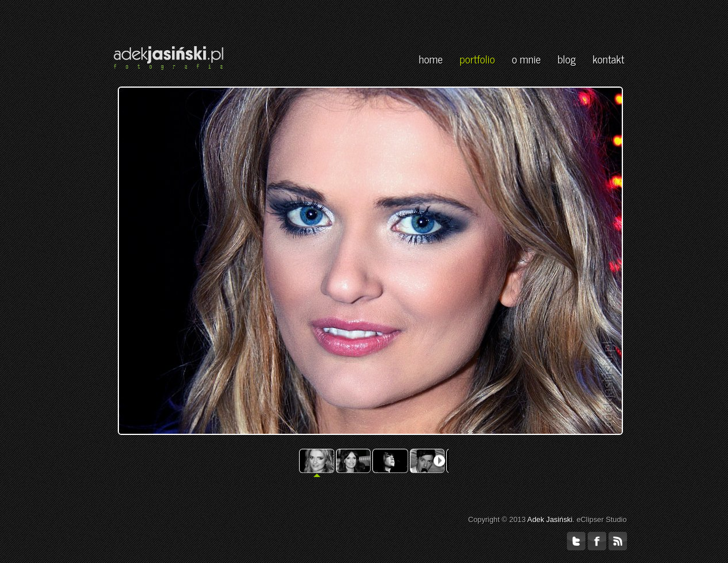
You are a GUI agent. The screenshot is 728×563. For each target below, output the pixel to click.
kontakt (609, 59)
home (431, 59)
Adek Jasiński (550, 519)
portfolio (477, 59)
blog (567, 59)
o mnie (526, 59)
